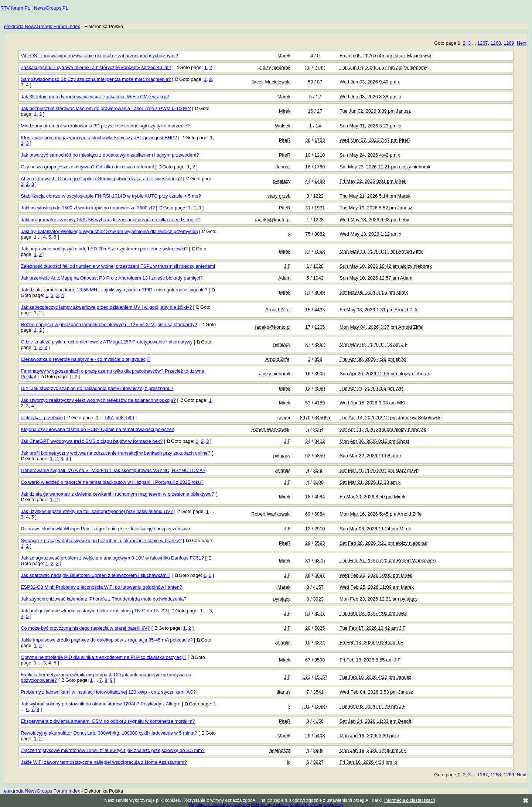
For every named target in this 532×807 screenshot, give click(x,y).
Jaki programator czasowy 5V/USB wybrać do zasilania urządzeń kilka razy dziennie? (110, 220)
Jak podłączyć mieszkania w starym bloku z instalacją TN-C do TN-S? (94, 611)
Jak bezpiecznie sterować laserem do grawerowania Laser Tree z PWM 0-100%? (106, 108)
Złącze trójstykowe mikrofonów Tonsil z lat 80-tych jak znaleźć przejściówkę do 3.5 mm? (113, 750)
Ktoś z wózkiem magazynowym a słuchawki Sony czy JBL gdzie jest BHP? (99, 138)
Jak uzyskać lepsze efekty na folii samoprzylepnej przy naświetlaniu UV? (97, 511)
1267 (482, 43)
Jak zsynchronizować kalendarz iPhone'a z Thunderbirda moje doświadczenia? (103, 599)
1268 (496, 43)
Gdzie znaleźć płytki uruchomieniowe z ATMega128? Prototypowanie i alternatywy (107, 342)
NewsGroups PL (51, 8)
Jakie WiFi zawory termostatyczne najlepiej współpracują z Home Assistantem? (104, 762)
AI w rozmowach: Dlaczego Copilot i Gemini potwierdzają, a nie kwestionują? (101, 179)
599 (130, 418)
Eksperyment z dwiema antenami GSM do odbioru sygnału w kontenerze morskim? (108, 721)
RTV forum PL (15, 8)
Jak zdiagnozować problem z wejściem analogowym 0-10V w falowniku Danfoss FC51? (112, 558)
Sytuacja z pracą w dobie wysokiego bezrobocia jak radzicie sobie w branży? (101, 541)
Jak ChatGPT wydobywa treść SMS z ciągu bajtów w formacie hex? (92, 441)
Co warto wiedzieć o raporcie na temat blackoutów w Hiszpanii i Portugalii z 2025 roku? (112, 482)
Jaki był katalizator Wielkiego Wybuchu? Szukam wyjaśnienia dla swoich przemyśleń (109, 231)
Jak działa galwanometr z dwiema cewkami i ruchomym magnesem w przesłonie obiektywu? (117, 494)
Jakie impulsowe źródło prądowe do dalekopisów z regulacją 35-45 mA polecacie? (107, 640)
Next (522, 43)
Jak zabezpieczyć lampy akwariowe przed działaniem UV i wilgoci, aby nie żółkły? (106, 307)
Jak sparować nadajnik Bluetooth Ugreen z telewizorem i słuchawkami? (96, 575)
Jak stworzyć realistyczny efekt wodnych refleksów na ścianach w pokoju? (98, 400)
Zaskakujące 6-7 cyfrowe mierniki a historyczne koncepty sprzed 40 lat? (96, 67)
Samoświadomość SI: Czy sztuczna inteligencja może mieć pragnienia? (96, 79)
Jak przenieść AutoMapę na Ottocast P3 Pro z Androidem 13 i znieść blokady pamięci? (112, 278)
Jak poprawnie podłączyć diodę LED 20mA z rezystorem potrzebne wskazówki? (104, 249)
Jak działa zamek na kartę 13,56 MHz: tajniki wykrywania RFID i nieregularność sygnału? (114, 290)
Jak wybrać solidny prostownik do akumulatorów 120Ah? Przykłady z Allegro (100, 704)
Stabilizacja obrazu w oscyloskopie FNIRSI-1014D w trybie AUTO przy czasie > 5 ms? (111, 196)
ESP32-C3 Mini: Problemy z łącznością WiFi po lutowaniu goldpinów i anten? (101, 587)
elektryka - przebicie (42, 418)
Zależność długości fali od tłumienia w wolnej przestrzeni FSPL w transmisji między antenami (118, 266)
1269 (509, 43)
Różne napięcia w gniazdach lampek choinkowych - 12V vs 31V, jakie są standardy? (109, 324)
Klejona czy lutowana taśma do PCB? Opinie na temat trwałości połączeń (97, 429)
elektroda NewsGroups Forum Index (42, 26)
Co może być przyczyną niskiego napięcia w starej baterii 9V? (85, 628)
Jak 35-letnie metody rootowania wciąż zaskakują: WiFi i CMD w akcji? (95, 97)
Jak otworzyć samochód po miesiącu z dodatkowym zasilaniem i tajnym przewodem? (110, 155)
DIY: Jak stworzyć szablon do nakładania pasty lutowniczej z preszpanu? (97, 388)
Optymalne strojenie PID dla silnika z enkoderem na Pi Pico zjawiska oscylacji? (103, 657)
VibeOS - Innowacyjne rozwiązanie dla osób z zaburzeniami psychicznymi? (99, 56)
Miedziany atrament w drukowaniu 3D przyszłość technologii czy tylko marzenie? (105, 126)
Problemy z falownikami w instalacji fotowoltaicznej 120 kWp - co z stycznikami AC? (108, 692)
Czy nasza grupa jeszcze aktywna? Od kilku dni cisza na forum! (87, 167)
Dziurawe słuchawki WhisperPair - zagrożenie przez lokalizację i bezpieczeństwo (105, 529)
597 (109, 418)
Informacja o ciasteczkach (410, 800)
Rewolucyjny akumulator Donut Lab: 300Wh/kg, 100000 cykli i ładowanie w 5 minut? (109, 733)
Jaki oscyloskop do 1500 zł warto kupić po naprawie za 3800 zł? (88, 208)
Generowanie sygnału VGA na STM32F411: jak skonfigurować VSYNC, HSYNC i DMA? (113, 470)
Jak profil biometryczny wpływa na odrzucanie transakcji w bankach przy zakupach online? (115, 453)
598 (120, 418)
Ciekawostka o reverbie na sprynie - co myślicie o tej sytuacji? (86, 359)
